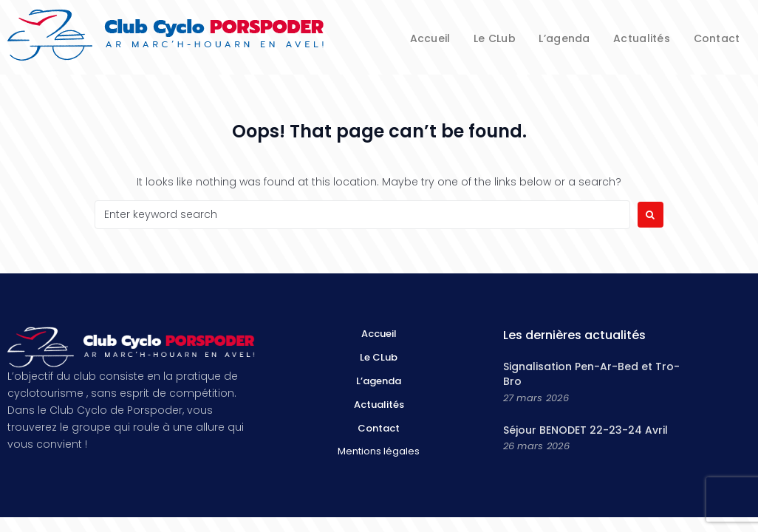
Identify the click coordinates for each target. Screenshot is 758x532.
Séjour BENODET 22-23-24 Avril (585, 430)
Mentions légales (379, 451)
